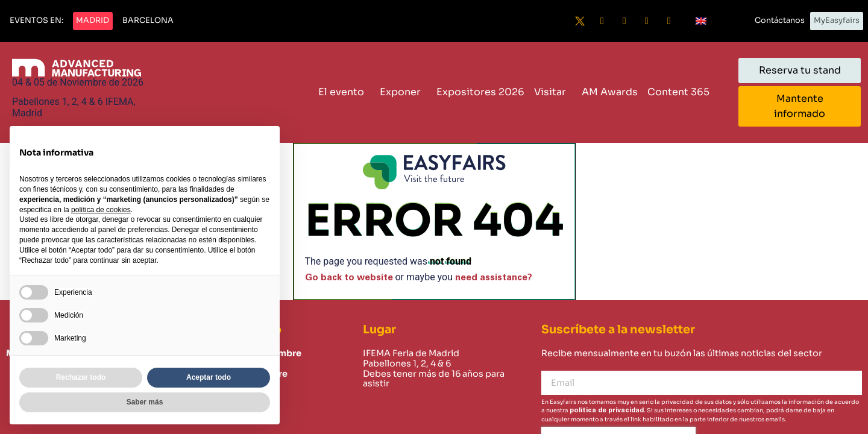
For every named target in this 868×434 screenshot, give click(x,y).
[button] (36, 21)
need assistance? (494, 278)
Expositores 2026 (480, 92)
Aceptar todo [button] (209, 377)
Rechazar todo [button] (81, 377)
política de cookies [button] (101, 210)
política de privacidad (607, 410)
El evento (344, 92)
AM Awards (610, 92)
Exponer (403, 92)
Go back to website (349, 278)
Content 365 (681, 92)
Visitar (553, 92)
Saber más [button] (145, 402)
